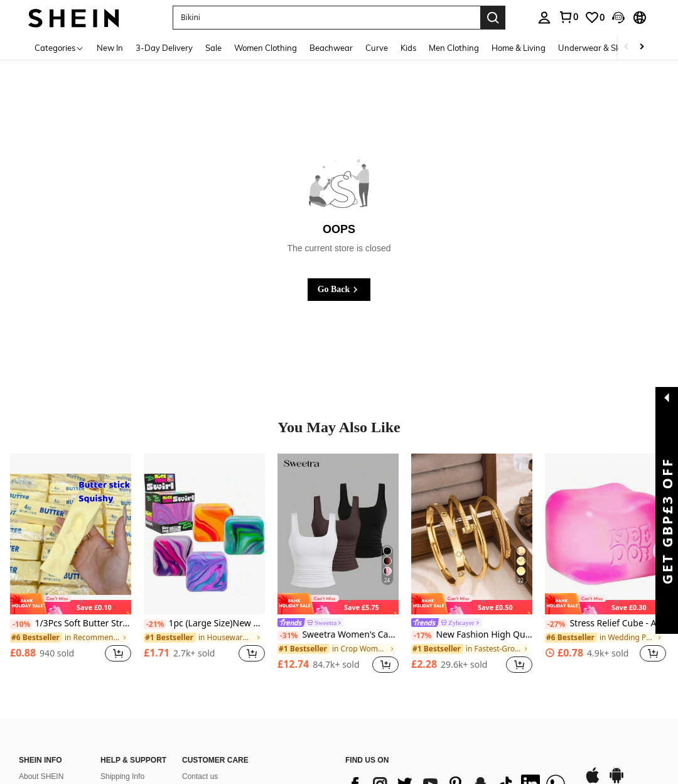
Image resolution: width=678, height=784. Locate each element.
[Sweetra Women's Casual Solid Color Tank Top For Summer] (338, 534)
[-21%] (155, 624)
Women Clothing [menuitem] (266, 48)
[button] (326, 18)
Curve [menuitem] (377, 48)
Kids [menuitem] (408, 48)
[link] (568, 17)
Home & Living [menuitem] (519, 48)
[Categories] (59, 47)
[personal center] (544, 18)
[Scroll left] (627, 47)
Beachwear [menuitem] (331, 48)
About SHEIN (41, 776)
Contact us (200, 776)
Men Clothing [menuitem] (454, 48)
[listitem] (71, 565)
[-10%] (21, 624)
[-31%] (288, 636)
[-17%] (422, 636)
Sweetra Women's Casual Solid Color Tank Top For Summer (338, 635)
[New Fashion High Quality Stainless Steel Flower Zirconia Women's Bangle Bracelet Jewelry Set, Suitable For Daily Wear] (472, 534)
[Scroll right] (642, 47)
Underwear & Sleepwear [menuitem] (605, 48)
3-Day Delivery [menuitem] (164, 48)
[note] (71, 604)
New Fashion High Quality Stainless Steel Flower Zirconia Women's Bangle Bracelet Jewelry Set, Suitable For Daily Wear (472, 635)
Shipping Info (122, 776)
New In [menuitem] (110, 48)
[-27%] (556, 624)
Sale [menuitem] (213, 48)
